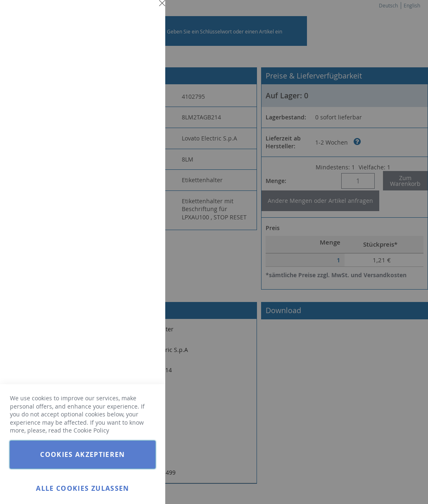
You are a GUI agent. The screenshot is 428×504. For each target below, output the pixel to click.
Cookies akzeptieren (83, 454)
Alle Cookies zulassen (82, 488)
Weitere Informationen (126, 73)
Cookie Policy (91, 430)
